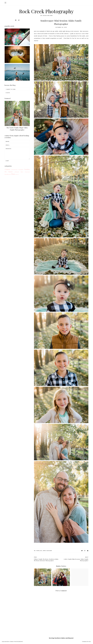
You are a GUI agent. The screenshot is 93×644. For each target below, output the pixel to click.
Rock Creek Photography (46, 11)
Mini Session (47, 551)
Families (39, 551)
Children (7, 169)
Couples (21, 170)
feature (17, 174)
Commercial (14, 170)
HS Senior (9, 172)
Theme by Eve (86, 642)
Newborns (8, 174)
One (13, 174)
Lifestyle (17, 172)
